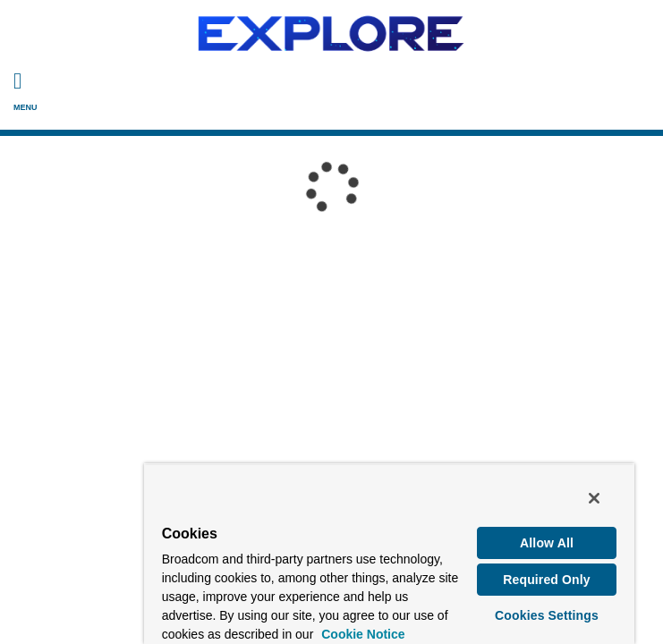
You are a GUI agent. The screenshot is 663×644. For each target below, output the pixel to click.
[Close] (625, 504)
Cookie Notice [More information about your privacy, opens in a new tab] (157, 619)
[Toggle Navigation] (17, 80)
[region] (331, 556)
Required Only (549, 583)
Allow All (549, 547)
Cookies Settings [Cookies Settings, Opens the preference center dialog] (549, 619)
